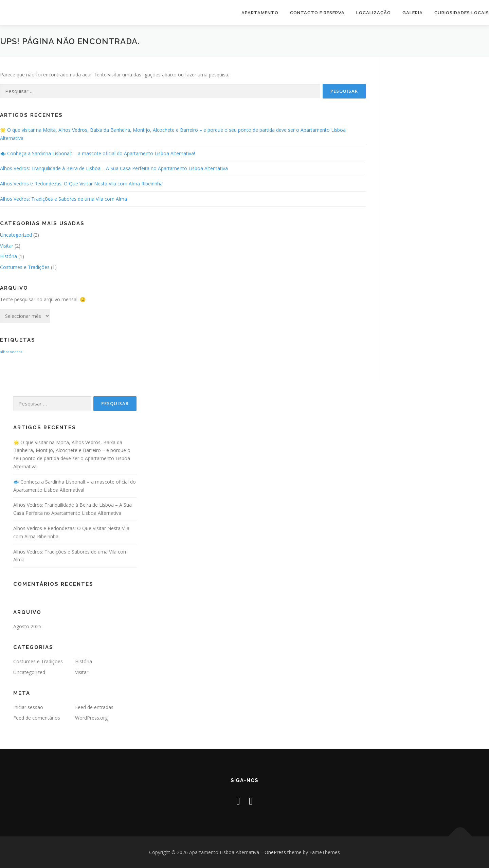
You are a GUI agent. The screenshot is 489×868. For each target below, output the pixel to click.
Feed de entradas (94, 707)
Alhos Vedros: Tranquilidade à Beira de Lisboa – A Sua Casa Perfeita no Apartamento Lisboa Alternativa (114, 168)
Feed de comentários (37, 718)
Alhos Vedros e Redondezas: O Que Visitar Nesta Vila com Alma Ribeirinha (81, 184)
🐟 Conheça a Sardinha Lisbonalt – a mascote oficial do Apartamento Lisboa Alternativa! (97, 153)
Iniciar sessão (28, 707)
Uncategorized (16, 235)
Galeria (413, 13)
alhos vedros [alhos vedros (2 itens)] (11, 352)
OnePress (275, 852)
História (8, 256)
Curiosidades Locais (462, 13)
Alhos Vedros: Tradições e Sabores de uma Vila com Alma (64, 199)
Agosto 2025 (27, 626)
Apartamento (260, 13)
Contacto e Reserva (317, 13)
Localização (374, 13)
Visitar (7, 246)
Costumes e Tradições (25, 267)
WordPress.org (91, 718)
